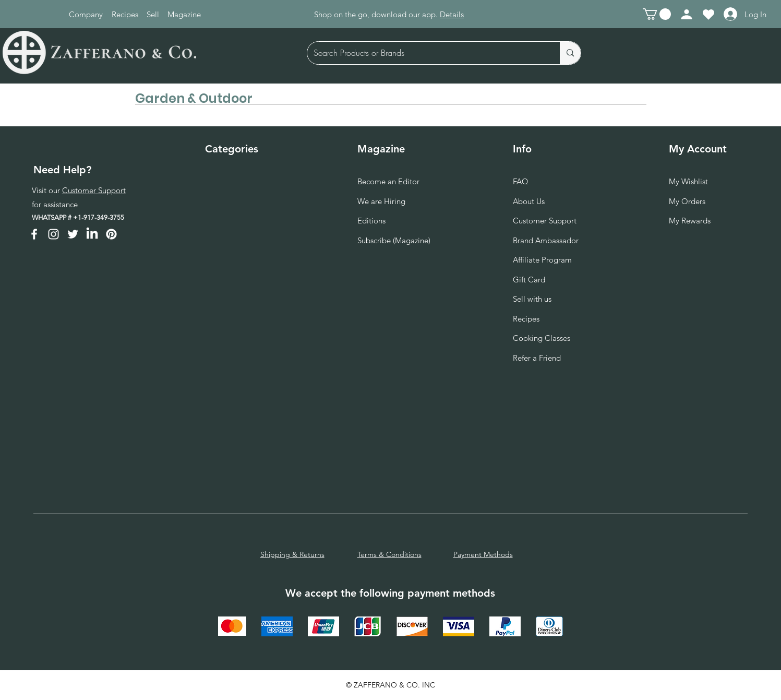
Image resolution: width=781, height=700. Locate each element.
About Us (529, 201)
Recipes (526, 319)
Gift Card (529, 280)
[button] (657, 14)
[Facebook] (34, 234)
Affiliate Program (542, 260)
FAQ (521, 181)
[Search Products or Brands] (426, 53)
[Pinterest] (111, 234)
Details (452, 14)
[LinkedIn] (92, 234)
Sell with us (532, 299)
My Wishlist (688, 181)
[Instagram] (53, 234)
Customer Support (94, 190)
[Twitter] (73, 234)
